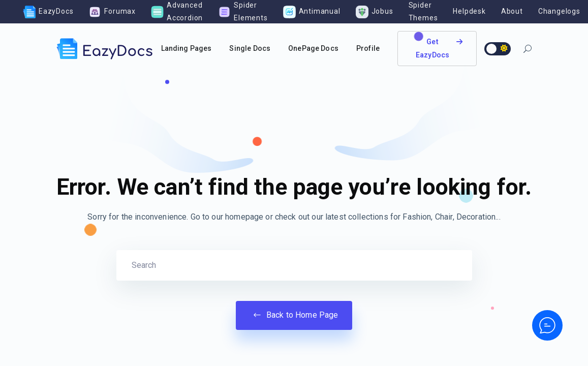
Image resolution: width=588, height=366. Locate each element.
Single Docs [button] (250, 48)
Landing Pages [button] (187, 48)
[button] (528, 50)
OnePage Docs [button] (313, 48)
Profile (368, 48)
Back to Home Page (294, 315)
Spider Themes (423, 11)
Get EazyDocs (439, 48)
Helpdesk (469, 11)
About (512, 11)
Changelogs (559, 11)
